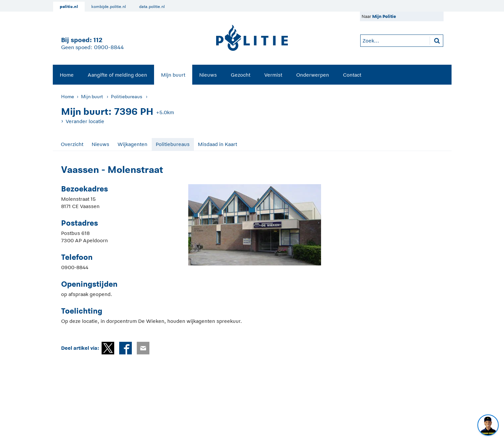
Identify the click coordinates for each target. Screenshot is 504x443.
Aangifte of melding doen (117, 75)
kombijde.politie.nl (109, 7)
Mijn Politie (384, 16)
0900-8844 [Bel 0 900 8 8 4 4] (109, 47)
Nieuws (208, 75)
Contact (352, 75)
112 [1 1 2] (98, 40)
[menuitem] (67, 75)
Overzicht (72, 144)
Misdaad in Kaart (217, 144)
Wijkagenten (132, 144)
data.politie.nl (152, 7)
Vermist (273, 75)
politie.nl (69, 7)
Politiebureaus (126, 97)
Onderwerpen (313, 75)
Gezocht (241, 75)
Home (67, 75)
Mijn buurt (173, 75)
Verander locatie (85, 121)
